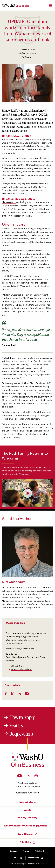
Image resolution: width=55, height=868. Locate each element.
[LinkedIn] (19, 695)
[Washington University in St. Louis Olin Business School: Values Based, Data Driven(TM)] (28, 766)
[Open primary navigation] (50, 5)
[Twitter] (12, 695)
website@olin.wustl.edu (28, 793)
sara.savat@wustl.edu (21, 670)
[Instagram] (36, 777)
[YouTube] (20, 777)
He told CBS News (10, 276)
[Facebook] (6, 695)
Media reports (9, 202)
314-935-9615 (17, 666)
